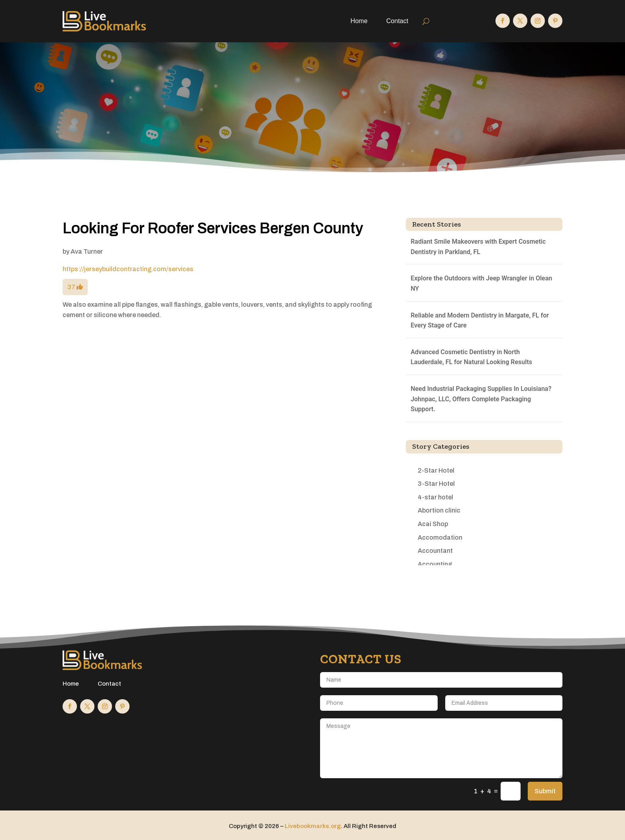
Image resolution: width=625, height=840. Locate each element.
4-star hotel (435, 497)
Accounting (435, 564)
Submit (545, 791)
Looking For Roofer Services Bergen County (213, 228)
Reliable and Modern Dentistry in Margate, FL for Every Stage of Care (480, 320)
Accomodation (440, 537)
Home (359, 21)
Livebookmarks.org (313, 826)
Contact (397, 21)
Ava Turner (87, 251)
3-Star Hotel (436, 484)
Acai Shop (433, 524)
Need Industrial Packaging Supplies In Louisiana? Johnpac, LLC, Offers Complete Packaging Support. (481, 399)
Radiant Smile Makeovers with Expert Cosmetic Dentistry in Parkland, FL (478, 247)
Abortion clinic (439, 510)
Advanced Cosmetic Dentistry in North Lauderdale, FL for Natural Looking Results (471, 357)
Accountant (435, 551)
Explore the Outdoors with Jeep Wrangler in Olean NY (481, 283)
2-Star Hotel (436, 470)
